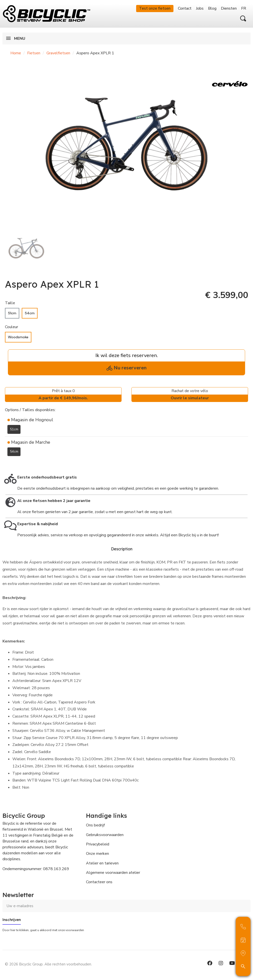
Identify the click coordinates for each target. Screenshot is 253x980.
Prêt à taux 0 (63, 395)
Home (16, 53)
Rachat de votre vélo (190, 395)
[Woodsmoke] (18, 337)
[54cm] (30, 313)
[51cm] (12, 313)
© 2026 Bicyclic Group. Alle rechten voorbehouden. (48, 964)
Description (122, 549)
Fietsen (34, 53)
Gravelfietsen (58, 53)
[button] (243, 19)
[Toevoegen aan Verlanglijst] (8, 463)
